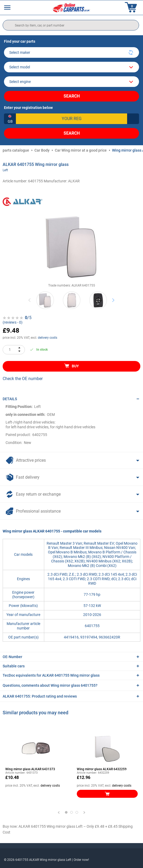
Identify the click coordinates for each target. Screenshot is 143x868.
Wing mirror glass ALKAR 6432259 (102, 769)
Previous (30, 300)
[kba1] (71, 119)
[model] (71, 67)
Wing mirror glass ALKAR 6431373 (30, 769)
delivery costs (48, 338)
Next (113, 300)
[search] (71, 25)
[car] (71, 82)
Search (72, 96)
